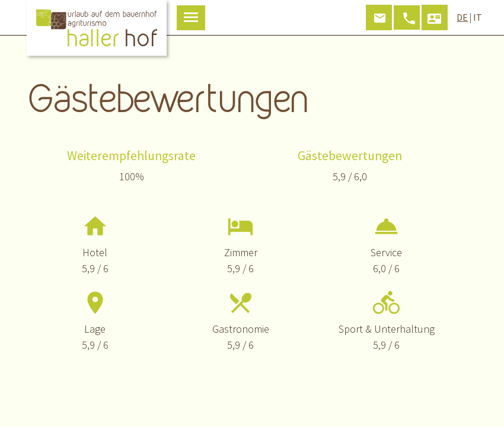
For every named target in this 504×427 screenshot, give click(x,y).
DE (462, 17)
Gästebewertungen (350, 156)
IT (478, 17)
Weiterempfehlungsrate (131, 156)
